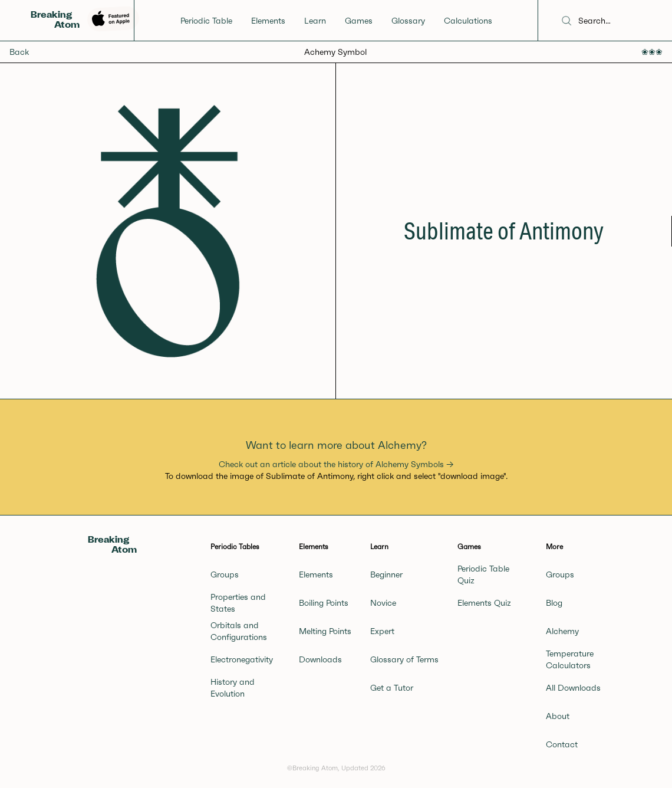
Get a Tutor (392, 688)
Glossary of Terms (404, 659)
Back (19, 52)
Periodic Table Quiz (483, 574)
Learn (315, 21)
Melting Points (325, 631)
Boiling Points (324, 603)
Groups (225, 574)
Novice (383, 603)
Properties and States (238, 603)
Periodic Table (206, 21)
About (558, 716)
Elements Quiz (484, 603)
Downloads (320, 659)
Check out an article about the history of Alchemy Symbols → (336, 464)
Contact (562, 744)
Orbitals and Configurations (239, 631)
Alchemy (562, 631)
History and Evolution (233, 688)
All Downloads (573, 688)
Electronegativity (242, 659)
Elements (268, 21)
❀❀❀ (652, 52)
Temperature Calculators (570, 659)
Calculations (468, 21)
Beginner (386, 574)
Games (359, 21)
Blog (554, 603)
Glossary (408, 21)
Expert (382, 631)
